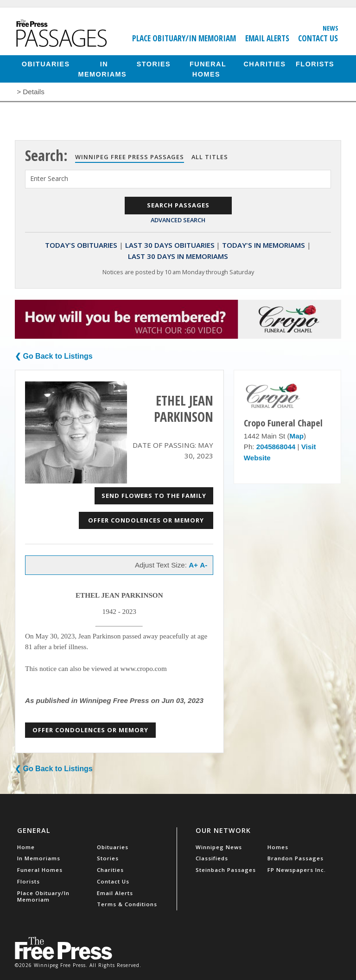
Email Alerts (267, 38)
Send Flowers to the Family (154, 496)
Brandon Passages (296, 858)
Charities (264, 64)
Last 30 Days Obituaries (170, 245)
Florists (315, 64)
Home (26, 847)
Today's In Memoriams (264, 245)
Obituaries (46, 64)
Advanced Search (178, 220)
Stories (154, 64)
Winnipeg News (219, 847)
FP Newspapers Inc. (297, 870)
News (331, 28)
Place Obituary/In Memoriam (184, 38)
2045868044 (276, 447)
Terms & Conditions (127, 904)
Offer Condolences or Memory (146, 520)
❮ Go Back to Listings (54, 356)
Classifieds (212, 858)
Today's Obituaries (81, 245)
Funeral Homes (208, 69)
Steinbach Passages (226, 870)
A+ (193, 565)
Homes (278, 847)
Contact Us (318, 38)
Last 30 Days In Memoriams (178, 256)
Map (297, 436)
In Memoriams (103, 69)
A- (203, 565)
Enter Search (49, 178)
